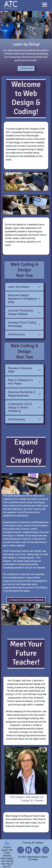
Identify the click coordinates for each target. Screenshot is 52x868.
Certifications (16, 334)
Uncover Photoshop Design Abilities (21, 312)
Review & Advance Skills (20, 370)
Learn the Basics (19, 287)
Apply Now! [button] (26, 68)
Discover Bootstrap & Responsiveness (22, 394)
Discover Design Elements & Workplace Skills (22, 299)
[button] (45, 5)
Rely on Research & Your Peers (20, 382)
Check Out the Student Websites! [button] (26, 600)
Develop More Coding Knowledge (22, 324)
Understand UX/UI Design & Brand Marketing (20, 407)
